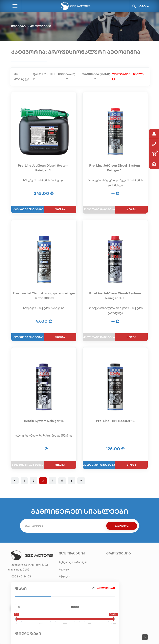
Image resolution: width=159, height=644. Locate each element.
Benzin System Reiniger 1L (44, 421)
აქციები (65, 576)
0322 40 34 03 (21, 577)
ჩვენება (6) (67, 74)
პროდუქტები (41, 26)
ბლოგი (64, 569)
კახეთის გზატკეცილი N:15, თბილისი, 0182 (29, 567)
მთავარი (18, 26)
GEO (142, 6)
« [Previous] (15, 481)
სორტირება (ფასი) (95, 74)
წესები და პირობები (73, 562)
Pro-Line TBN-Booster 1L (115, 421)
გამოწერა (122, 526)
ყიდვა (60, 209)
